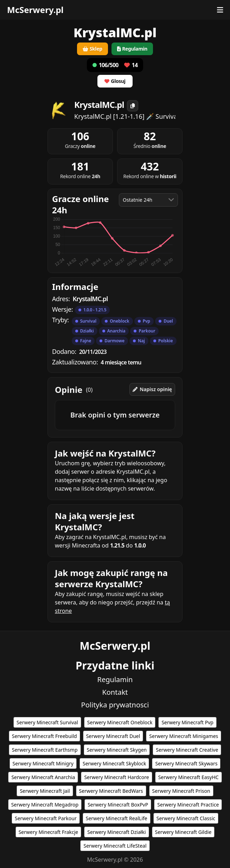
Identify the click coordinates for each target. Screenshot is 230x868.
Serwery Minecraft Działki (116, 832)
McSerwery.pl (35, 10)
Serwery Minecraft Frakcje (49, 832)
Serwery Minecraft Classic (186, 818)
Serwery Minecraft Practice (188, 805)
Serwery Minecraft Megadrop (45, 805)
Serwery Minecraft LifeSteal (115, 846)
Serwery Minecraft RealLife (117, 818)
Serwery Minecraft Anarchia (43, 777)
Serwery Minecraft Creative (187, 750)
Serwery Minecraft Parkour (46, 818)
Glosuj (115, 81)
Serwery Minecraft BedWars (111, 791)
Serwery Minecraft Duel (113, 736)
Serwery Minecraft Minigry (43, 763)
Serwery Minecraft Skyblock (114, 763)
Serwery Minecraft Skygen (117, 750)
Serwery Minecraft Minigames (184, 736)
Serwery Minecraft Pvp (187, 722)
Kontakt (115, 692)
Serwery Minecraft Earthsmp (45, 750)
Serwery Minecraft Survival (47, 722)
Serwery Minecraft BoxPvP (118, 805)
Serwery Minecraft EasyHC (189, 777)
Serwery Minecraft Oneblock (120, 722)
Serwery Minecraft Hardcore (116, 777)
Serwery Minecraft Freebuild (44, 736)
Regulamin (115, 679)
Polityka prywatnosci (115, 705)
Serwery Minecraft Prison (181, 791)
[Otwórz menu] (220, 10)
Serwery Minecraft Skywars (186, 763)
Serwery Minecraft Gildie (183, 832)
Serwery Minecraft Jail (45, 791)
